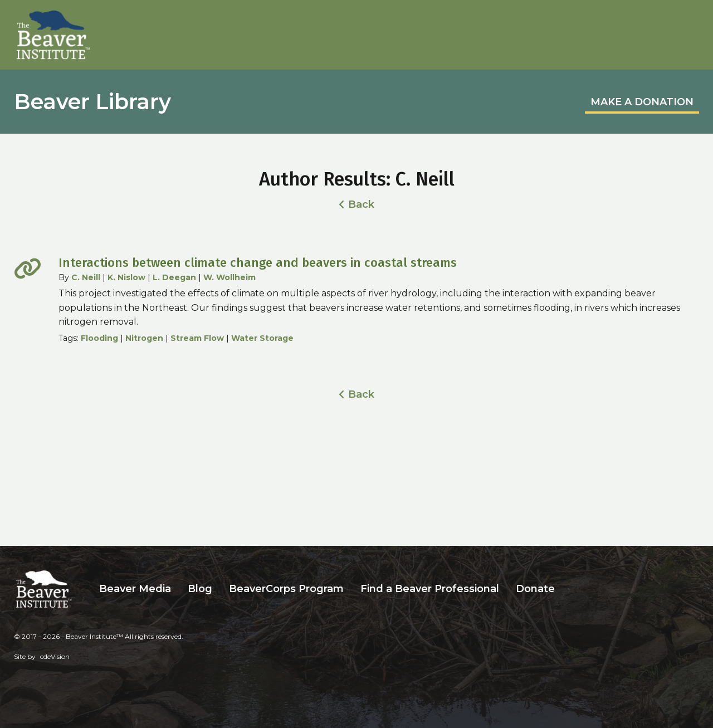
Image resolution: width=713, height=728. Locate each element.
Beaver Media (135, 589)
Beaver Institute (53, 35)
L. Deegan (174, 277)
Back (361, 204)
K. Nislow (126, 277)
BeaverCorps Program (286, 589)
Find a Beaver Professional (430, 589)
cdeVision (55, 656)
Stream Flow (197, 338)
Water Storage (262, 338)
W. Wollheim (229, 277)
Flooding (99, 338)
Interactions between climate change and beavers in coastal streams (258, 263)
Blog (200, 589)
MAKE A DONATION (642, 102)
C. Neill (86, 277)
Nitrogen (144, 338)
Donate (535, 589)
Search (572, 589)
